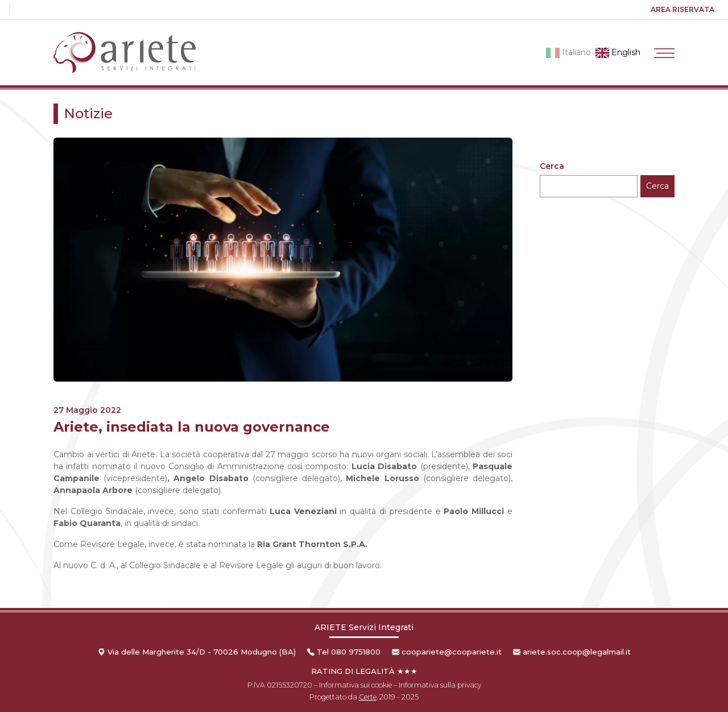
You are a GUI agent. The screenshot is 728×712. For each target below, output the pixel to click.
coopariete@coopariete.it (452, 652)
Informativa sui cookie (355, 685)
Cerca (552, 166)
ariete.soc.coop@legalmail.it (577, 652)
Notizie (88, 113)
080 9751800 (356, 652)
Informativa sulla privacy (440, 685)
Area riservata (682, 9)
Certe (368, 697)
